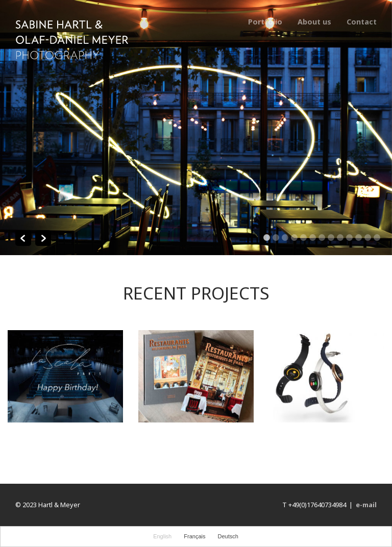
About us (314, 22)
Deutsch (228, 536)
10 (349, 238)
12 (368, 238)
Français (194, 536)
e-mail (366, 505)
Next (43, 238)
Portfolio (265, 22)
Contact (362, 22)
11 (359, 238)
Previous (23, 238)
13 (377, 238)
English (162, 536)
